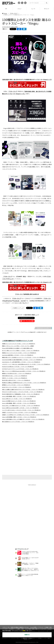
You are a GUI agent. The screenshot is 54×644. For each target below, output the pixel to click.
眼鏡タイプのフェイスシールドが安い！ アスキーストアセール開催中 (18, 346)
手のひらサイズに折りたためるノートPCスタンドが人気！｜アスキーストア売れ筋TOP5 (22, 392)
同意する (27, 635)
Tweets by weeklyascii (32, 485)
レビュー (20, 9)
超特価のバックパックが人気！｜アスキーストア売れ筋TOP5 (16, 385)
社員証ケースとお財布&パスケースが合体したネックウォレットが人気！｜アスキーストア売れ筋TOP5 (26, 415)
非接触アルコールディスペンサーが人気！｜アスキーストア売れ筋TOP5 (19, 344)
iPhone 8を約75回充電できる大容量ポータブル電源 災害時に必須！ (18, 348)
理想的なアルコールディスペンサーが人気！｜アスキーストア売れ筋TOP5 (19, 353)
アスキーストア (14, 13)
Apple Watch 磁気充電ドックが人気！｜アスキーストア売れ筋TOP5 (18, 355)
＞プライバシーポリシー (27, 638)
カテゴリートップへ (43, 328)
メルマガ (23, 301)
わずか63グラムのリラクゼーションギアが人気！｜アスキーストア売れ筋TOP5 (20, 369)
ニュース (34, 9)
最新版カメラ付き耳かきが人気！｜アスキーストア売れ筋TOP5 (17, 373)
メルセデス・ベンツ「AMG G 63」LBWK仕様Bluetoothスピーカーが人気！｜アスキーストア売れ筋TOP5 (26, 364)
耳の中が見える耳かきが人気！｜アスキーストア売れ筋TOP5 (16, 380)
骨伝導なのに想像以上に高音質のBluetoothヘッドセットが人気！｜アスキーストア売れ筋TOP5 (24, 383)
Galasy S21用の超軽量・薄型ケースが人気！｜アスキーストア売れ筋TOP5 (19, 417)
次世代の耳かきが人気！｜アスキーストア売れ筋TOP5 (15, 376)
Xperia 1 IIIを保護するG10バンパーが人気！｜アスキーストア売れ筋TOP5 (19, 401)
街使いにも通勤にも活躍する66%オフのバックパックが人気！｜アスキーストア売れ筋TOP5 (23, 390)
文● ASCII (5, 29)
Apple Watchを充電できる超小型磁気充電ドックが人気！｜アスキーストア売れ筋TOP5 (22, 360)
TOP (7, 9)
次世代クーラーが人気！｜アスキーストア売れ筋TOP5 (15, 378)
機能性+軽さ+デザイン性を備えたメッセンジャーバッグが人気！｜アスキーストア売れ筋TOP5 (24, 357)
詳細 (24, 631)
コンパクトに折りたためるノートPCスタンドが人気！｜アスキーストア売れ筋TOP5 (21, 410)
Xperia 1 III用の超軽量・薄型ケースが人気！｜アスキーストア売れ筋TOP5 (19, 396)
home (5, 13)
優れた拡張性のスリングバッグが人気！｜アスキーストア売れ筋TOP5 (18, 422)
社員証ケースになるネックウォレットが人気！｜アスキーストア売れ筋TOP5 (20, 412)
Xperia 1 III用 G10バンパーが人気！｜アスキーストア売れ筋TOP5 (17, 399)
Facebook (16, 301)
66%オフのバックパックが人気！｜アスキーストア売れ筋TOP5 (17, 387)
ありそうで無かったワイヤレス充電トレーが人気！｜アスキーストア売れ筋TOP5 (21, 351)
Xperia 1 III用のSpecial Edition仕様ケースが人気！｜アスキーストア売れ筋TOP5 (20, 408)
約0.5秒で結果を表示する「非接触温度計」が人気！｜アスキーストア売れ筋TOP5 (21, 394)
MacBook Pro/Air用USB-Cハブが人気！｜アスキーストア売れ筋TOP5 (18, 367)
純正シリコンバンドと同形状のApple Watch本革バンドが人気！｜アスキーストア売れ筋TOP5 (24, 371)
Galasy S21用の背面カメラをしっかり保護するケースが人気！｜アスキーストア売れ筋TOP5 (23, 419)
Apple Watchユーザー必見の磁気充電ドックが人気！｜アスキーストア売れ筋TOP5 (21, 362)
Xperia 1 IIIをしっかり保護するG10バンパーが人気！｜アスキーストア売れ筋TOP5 (21, 406)
